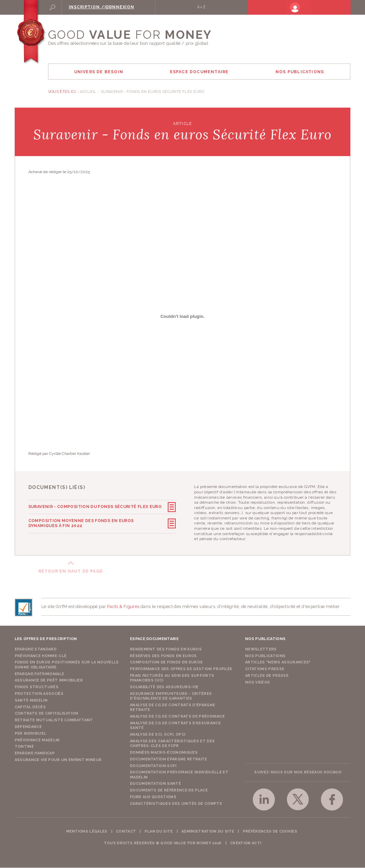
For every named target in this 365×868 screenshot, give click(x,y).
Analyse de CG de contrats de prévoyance (177, 717)
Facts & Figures (123, 607)
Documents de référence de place (169, 791)
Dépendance (28, 727)
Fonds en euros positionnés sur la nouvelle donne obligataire (67, 665)
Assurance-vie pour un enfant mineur (58, 760)
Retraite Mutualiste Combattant (54, 720)
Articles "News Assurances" (278, 663)
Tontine (24, 747)
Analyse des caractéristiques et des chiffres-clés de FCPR (172, 744)
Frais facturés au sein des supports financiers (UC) (172, 678)
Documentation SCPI (153, 766)
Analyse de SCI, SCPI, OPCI (158, 735)
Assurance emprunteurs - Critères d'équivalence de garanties (171, 696)
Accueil (88, 92)
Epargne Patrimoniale (40, 674)
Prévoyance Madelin (37, 740)
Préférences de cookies (270, 832)
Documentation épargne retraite (169, 760)
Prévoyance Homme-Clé (41, 656)
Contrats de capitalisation (47, 714)
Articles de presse (267, 676)
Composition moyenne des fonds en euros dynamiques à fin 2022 (96, 523)
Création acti (246, 843)
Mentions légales (87, 832)
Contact (126, 832)
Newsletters (261, 650)
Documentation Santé (155, 784)
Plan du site (159, 832)
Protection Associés (39, 694)
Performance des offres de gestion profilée (181, 669)
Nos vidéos (257, 683)
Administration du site (208, 832)
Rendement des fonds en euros (166, 650)
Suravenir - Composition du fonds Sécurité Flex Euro (95, 507)
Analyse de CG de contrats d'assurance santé (175, 726)
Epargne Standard (36, 650)
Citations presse (265, 669)
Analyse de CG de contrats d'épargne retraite (173, 708)
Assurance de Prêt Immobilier (49, 681)
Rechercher (73, 7)
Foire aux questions (153, 797)
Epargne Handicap (35, 754)
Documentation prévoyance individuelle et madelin (179, 775)
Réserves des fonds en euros (163, 656)
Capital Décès (30, 707)
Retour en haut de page (71, 572)
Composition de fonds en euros (166, 663)
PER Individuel (31, 734)
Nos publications (265, 656)
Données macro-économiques (164, 753)
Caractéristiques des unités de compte (176, 804)
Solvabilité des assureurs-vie (164, 687)
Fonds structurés (37, 687)
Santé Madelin (31, 701)
